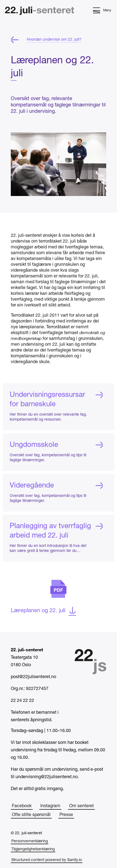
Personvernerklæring (30, 841)
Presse (66, 815)
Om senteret (81, 806)
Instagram (50, 806)
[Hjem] (40, 11)
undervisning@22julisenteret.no (47, 777)
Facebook (22, 806)
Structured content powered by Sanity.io (47, 860)
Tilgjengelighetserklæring (33, 849)
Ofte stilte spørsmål (31, 815)
